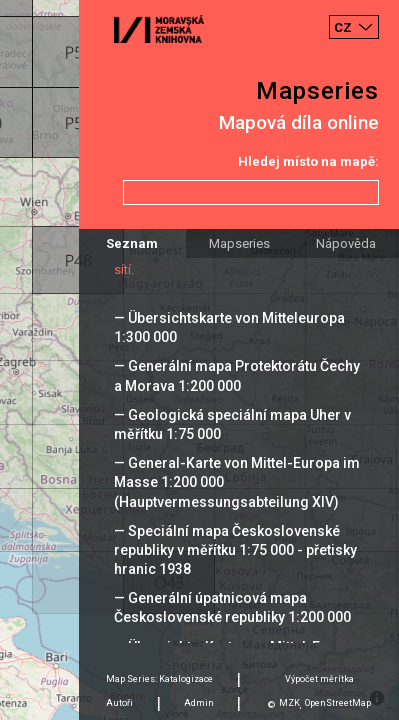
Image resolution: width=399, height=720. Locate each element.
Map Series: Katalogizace (159, 679)
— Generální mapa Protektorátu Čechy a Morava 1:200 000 (237, 375)
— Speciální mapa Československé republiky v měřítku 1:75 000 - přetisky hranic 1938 (235, 550)
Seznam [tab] (132, 243)
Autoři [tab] (119, 703)
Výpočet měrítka (319, 679)
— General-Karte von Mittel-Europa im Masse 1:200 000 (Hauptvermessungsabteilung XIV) (237, 482)
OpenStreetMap (338, 703)
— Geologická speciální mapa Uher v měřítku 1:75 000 (232, 424)
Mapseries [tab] (239, 243)
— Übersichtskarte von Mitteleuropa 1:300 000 (229, 327)
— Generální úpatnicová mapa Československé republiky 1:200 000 (232, 607)
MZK (289, 703)
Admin (199, 703)
